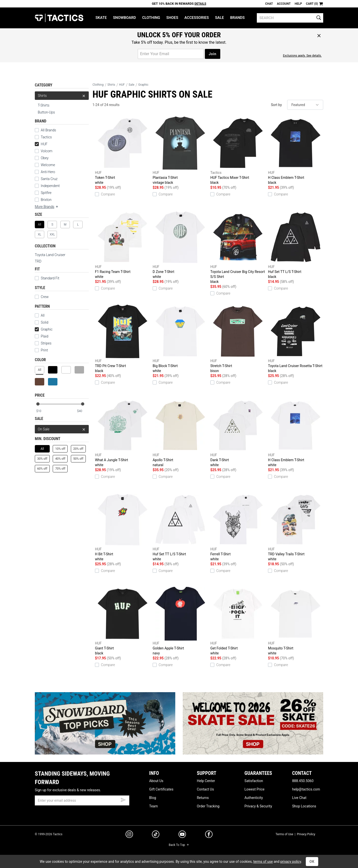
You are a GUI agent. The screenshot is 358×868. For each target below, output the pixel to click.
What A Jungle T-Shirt (123, 433)
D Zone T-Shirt (180, 245)
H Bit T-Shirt (123, 527)
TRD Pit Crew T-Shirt (123, 339)
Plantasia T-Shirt (180, 151)
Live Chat (299, 798)
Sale (220, 18)
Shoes (172, 18)
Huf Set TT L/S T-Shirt (296, 245)
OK (312, 862)
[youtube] (182, 835)
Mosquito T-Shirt (296, 621)
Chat (269, 4)
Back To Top (179, 845)
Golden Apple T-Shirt (180, 621)
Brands (238, 18)
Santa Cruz (46, 179)
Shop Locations (304, 806)
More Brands (47, 207)
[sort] (305, 105)
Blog (153, 798)
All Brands (45, 130)
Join (212, 54)
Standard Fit (47, 278)
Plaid (42, 336)
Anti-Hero (45, 172)
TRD (38, 261)
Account (284, 4)
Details (200, 4)
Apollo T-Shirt (180, 433)
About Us (156, 781)
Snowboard (124, 18)
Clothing (151, 18)
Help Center (206, 781)
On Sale (62, 429)
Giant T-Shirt (123, 621)
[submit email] (123, 799)
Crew (42, 297)
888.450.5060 (303, 781)
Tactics (59, 18)
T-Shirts (44, 105)
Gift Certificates (161, 789)
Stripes (43, 343)
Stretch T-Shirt (238, 339)
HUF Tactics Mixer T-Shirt (238, 151)
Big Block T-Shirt (180, 339)
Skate (101, 18)
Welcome (45, 165)
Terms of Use (284, 834)
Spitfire (43, 193)
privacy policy (291, 862)
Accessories (197, 18)
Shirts (62, 96)
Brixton (43, 200)
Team (154, 806)
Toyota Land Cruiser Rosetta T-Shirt (296, 339)
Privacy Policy (306, 834)
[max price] (83, 411)
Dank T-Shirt (238, 433)
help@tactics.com (306, 789)
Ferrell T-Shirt (238, 527)
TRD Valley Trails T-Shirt (296, 527)
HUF (41, 144)
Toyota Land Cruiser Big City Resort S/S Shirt (238, 247)
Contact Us (205, 789)
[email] (82, 800)
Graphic (44, 329)
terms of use (263, 862)
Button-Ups (46, 112)
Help (298, 4)
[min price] (42, 411)
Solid (42, 322)
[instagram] (129, 835)
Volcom (44, 151)
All (40, 315)
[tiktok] (156, 835)
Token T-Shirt (123, 151)
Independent (47, 186)
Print (41, 350)
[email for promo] (171, 54)
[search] (290, 18)
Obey (42, 158)
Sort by (276, 105)
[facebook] (209, 835)
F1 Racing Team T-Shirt (123, 245)
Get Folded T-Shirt (238, 621)
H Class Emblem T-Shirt (296, 151)
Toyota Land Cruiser (50, 255)
